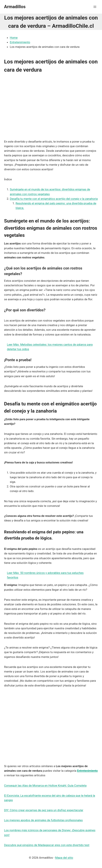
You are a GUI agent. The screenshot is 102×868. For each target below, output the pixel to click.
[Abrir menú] (95, 7)
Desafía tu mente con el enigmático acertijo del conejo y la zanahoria (54, 199)
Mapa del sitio (64, 858)
